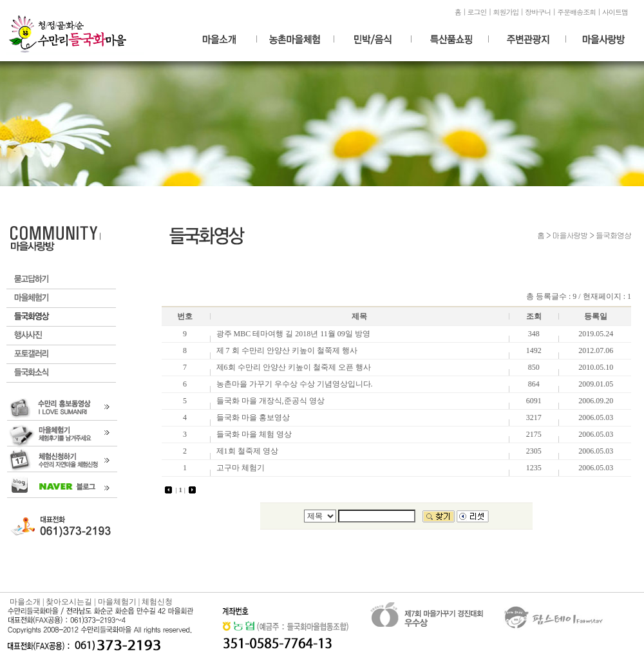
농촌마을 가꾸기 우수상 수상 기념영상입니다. (295, 384)
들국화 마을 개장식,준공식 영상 (270, 401)
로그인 (477, 12)
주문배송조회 (576, 12)
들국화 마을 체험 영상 (254, 434)
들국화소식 (61, 373)
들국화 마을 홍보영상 (253, 417)
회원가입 (506, 12)
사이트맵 (615, 12)
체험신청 (157, 602)
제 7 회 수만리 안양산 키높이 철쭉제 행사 (287, 350)
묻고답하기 (61, 280)
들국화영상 (61, 317)
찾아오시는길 (69, 602)
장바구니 (538, 12)
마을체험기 (61, 299)
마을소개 (25, 602)
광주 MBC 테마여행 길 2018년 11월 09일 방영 (293, 334)
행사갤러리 (61, 336)
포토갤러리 (61, 355)
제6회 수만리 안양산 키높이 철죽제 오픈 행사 (294, 367)
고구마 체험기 (241, 468)
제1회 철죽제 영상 (247, 451)
